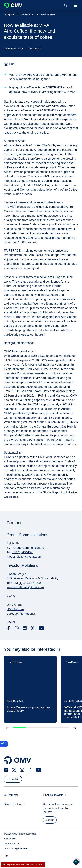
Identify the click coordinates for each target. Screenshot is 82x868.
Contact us (13, 779)
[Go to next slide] (75, 730)
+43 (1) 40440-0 (23, 552)
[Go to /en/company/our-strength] (7, 856)
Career (50, 820)
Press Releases (48, 14)
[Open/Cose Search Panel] (66, 5)
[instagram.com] (17, 628)
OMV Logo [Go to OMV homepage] (13, 5)
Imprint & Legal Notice (15, 848)
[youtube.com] (41, 628)
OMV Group (15, 605)
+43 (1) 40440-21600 (27, 583)
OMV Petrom (15, 609)
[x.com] (33, 628)
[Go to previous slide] (7, 730)
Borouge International (21, 614)
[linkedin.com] (25, 628)
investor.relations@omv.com (25, 587)
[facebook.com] (9, 628)
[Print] (10, 64)
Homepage (9, 14)
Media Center (27, 14)
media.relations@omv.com (24, 557)
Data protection (12, 844)
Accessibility (10, 839)
